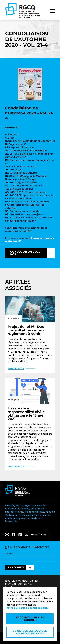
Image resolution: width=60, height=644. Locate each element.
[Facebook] (13, 534)
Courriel (9, 554)
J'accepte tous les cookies (30, 619)
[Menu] (52, 11)
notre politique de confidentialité (28, 608)
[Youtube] (7, 534)
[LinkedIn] (20, 534)
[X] (26, 534)
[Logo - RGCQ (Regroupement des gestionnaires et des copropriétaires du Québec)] (23, 11)
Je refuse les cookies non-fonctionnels (30, 632)
